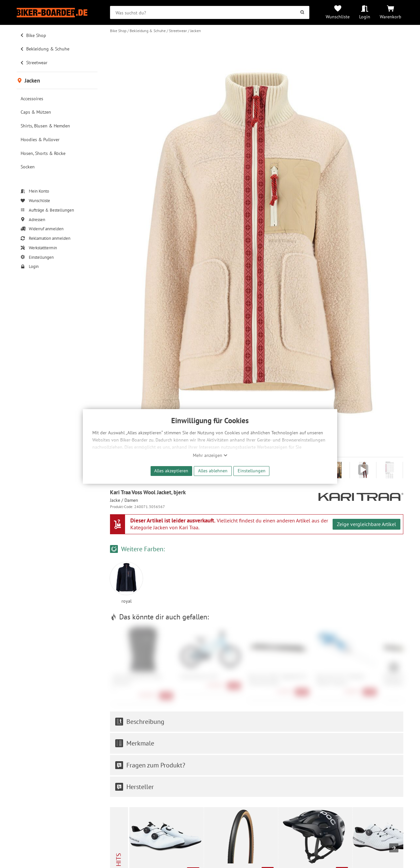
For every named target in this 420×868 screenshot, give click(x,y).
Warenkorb (391, 17)
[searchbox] (210, 12)
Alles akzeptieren (171, 471)
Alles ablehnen (213, 471)
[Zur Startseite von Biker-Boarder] (57, 13)
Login (365, 17)
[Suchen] (302, 12)
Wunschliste (338, 17)
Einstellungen (252, 471)
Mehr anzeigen (210, 455)
